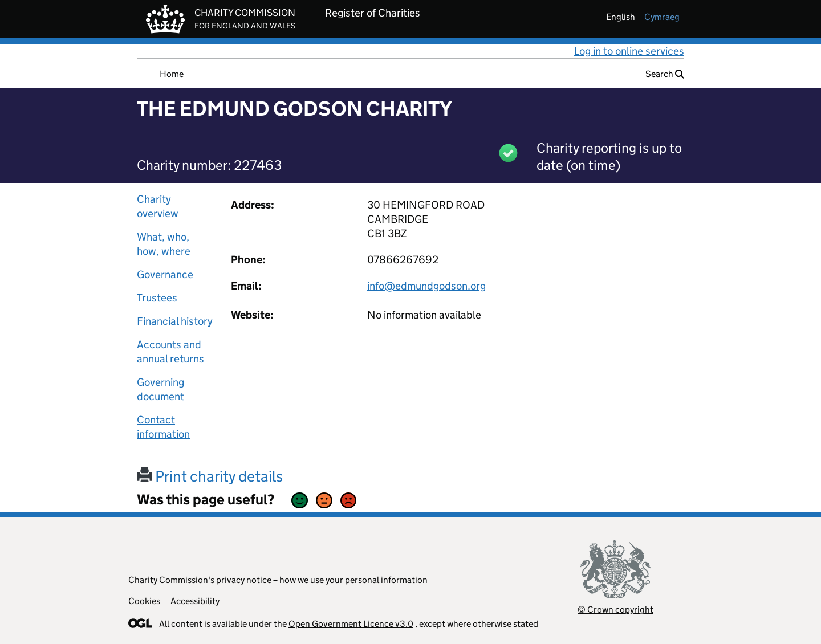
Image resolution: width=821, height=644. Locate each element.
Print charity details (210, 476)
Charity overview (158, 206)
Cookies (144, 601)
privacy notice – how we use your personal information (322, 580)
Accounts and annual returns (170, 352)
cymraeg (662, 17)
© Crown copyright (615, 610)
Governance (165, 274)
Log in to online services (629, 51)
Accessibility (195, 601)
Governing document (160, 389)
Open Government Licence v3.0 (351, 624)
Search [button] (665, 74)
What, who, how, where (164, 244)
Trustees (157, 298)
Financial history (175, 321)
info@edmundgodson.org (426, 286)
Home (172, 74)
